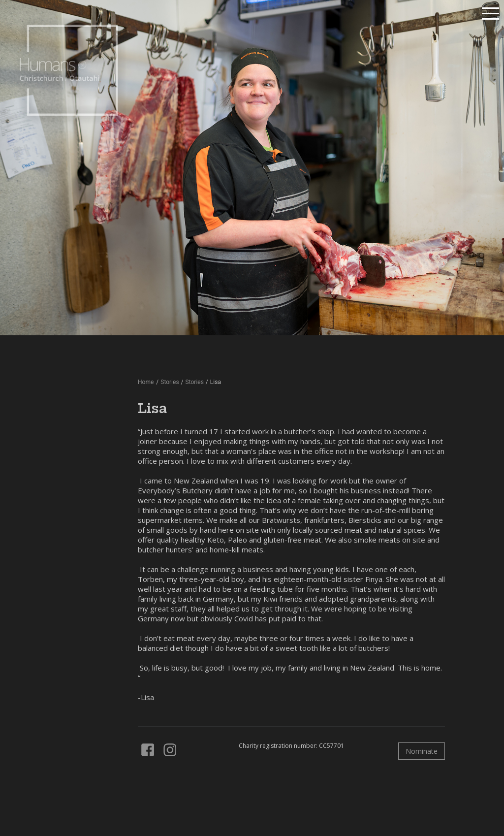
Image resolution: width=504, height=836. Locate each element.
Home (146, 382)
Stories (195, 382)
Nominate (422, 751)
